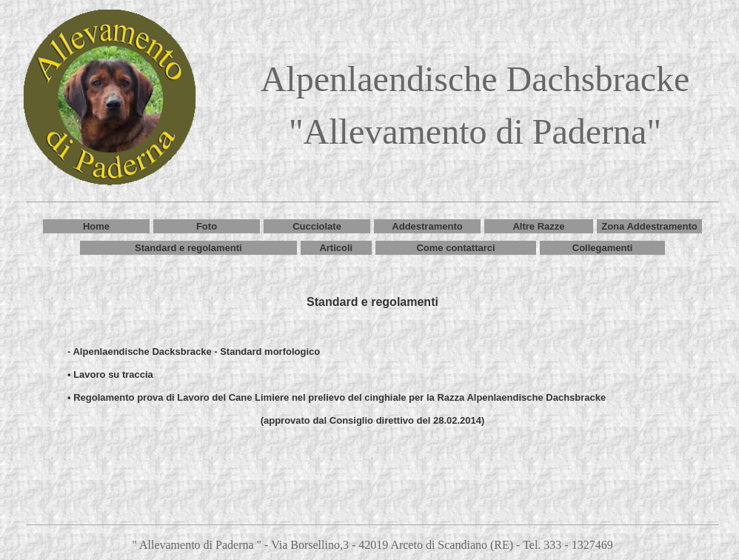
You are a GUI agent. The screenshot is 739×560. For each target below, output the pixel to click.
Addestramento (427, 226)
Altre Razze (538, 226)
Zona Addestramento (649, 226)
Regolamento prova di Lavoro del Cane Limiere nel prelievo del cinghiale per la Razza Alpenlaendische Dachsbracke (340, 397)
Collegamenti (603, 248)
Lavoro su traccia (113, 374)
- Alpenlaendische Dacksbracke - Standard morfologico (194, 351)
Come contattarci (455, 248)
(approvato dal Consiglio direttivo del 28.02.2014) (373, 420)
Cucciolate (317, 226)
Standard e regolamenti (188, 248)
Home (96, 226)
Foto (207, 226)
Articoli (336, 248)
